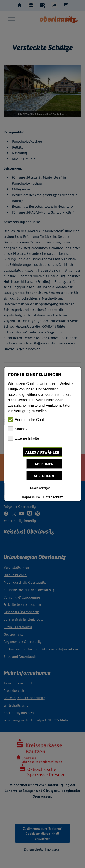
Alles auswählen (42, 452)
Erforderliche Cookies (29, 420)
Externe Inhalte (24, 438)
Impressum (31, 497)
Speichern (44, 476)
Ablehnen (44, 464)
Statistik (18, 429)
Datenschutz (53, 497)
